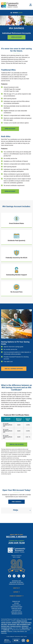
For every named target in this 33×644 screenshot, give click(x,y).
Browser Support (17, 614)
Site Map (16, 603)
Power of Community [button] (16, 596)
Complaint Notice (16, 608)
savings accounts (6, 623)
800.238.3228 (13, 582)
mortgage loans (16, 623)
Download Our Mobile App (16, 584)
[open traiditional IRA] (10, 129)
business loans (5, 626)
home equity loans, (26, 623)
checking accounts (22, 621)
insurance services (16, 626)
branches (4, 631)
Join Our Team (16, 543)
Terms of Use (16, 601)
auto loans (4, 624)
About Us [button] (16, 588)
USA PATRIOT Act (16, 610)
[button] (16, 510)
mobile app (6, 630)
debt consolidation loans (24, 624)
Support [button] (16, 592)
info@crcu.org (17, 581)
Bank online (25, 628)
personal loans (12, 624)
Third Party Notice (16, 612)
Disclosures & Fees (16, 607)
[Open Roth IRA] (10, 191)
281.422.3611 (20, 582)
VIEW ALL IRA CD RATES (17, 444)
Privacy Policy (16, 605)
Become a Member (16, 537)
